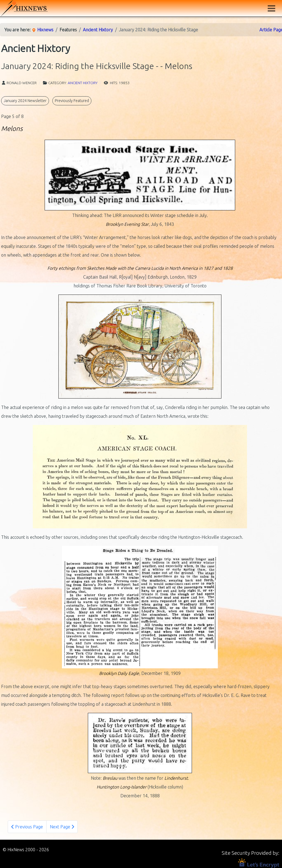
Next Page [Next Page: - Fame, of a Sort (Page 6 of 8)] (62, 827)
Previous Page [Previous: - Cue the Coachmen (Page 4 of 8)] (27, 827)
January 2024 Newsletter (25, 101)
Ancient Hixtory (83, 83)
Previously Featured (72, 101)
